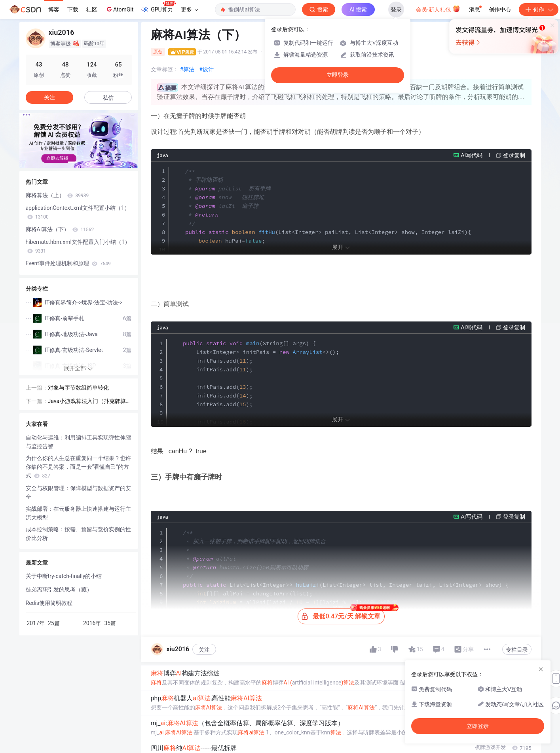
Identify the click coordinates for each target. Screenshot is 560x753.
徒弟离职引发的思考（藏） (59, 589)
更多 (190, 10)
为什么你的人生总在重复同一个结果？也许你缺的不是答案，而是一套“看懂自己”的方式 (78, 467)
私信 (108, 98)
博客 (54, 10)
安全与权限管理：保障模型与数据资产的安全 (78, 492)
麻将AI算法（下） (60, 229)
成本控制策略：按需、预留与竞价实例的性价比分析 (78, 534)
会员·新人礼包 (438, 9)
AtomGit (119, 9)
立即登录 (338, 75)
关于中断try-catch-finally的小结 (64, 576)
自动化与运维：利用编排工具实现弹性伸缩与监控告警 (78, 442)
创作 (539, 10)
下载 (73, 10)
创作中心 (500, 10)
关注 (204, 738)
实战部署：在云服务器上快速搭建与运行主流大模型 (78, 513)
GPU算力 (159, 7)
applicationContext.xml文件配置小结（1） (78, 212)
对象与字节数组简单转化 (78, 388)
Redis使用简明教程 (49, 603)
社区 (92, 10)
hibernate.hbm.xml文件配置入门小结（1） (78, 246)
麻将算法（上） (57, 195)
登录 (396, 10)
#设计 (206, 69)
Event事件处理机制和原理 (68, 263)
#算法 (187, 69)
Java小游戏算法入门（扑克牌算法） (87, 402)
